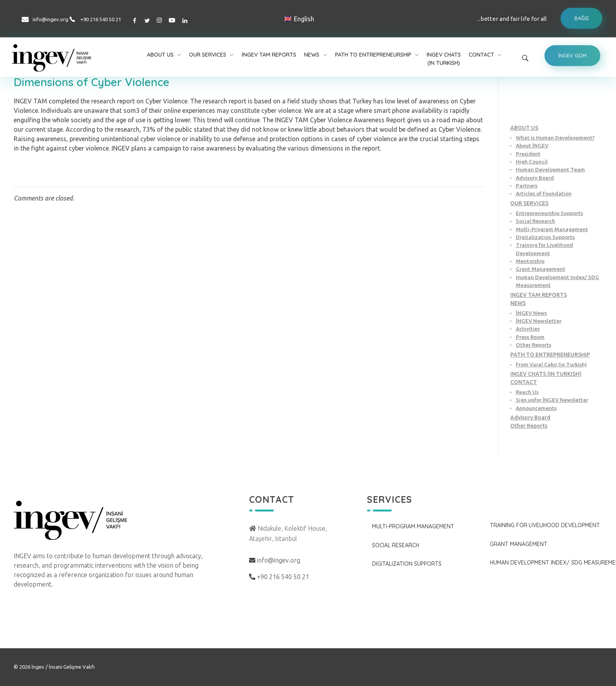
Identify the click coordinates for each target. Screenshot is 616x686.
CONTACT (524, 382)
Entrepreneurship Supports (549, 213)
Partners (527, 186)
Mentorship (530, 261)
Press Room (530, 337)
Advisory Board (535, 178)
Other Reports (533, 345)
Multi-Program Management (552, 229)
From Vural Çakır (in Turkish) (551, 364)
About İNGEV (532, 145)
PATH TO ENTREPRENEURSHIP (550, 355)
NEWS (518, 303)
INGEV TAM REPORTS (539, 295)
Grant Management (541, 269)
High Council (532, 162)
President (528, 154)
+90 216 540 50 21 (101, 19)
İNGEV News (531, 313)
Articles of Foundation (544, 193)
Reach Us (527, 392)
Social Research (535, 221)
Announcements (536, 408)
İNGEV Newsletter (539, 321)
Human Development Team (550, 169)
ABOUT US (524, 128)
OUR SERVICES (529, 203)
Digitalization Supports (545, 237)
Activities (528, 329)
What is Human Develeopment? (555, 138)
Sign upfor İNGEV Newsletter (552, 400)
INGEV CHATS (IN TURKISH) (546, 374)
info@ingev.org (50, 19)
